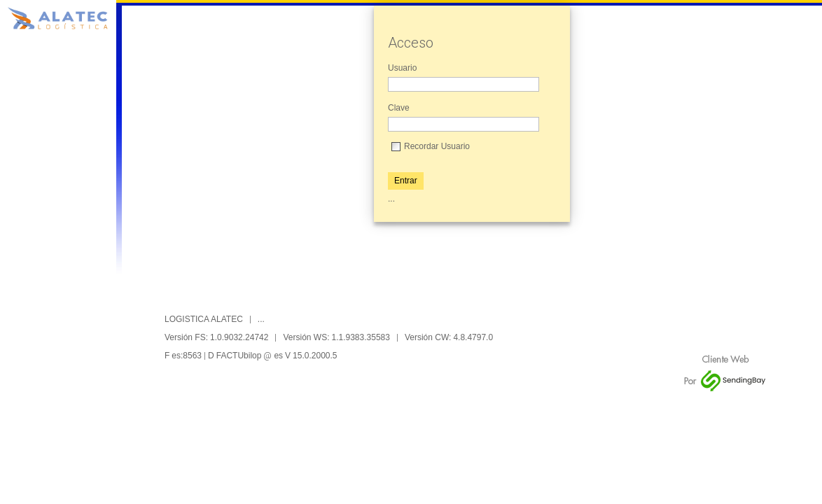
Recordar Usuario (437, 146)
